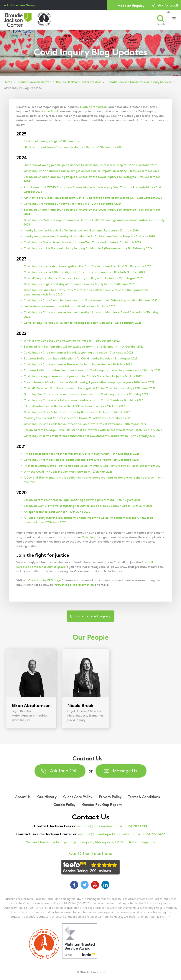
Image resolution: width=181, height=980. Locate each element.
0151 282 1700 (136, 826)
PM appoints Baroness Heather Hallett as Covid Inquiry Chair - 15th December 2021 (81, 454)
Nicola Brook (50, 111)
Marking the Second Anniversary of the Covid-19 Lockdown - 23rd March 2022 (77, 418)
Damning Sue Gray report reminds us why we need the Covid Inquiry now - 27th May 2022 (86, 394)
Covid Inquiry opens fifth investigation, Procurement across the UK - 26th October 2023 (84, 272)
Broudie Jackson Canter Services (79, 82)
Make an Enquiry (131, 5)
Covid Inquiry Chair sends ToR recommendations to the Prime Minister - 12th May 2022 (83, 400)
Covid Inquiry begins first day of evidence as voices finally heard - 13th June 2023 (80, 284)
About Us (23, 797)
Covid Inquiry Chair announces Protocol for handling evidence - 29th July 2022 (78, 364)
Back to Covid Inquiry (93, 616)
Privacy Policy (110, 797)
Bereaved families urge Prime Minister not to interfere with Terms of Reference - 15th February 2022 (93, 430)
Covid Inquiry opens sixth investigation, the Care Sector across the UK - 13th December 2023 (88, 266)
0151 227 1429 (154, 834)
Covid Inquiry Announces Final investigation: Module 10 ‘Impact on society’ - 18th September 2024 (91, 171)
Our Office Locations (91, 853)
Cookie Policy (64, 805)
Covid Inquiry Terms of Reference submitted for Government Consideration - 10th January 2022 (90, 436)
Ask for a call (168, 5)
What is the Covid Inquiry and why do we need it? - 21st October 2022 (72, 341)
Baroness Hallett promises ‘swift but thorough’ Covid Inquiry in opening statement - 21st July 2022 (92, 370)
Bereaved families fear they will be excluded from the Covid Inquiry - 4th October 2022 (84, 347)
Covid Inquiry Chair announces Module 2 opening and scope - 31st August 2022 (78, 352)
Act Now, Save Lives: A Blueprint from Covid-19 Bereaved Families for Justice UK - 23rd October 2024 (93, 198)
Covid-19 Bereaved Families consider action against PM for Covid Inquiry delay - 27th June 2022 (90, 388)
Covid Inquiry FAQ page (45, 580)
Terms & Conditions (144, 797)
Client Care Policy (78, 797)
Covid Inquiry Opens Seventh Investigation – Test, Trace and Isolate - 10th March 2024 (82, 242)
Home (8, 82)
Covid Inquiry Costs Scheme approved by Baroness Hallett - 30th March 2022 (77, 412)
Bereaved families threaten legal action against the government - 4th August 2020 (82, 500)
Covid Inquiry (91, 537)
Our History (47, 797)
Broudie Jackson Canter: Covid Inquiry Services (139, 82)
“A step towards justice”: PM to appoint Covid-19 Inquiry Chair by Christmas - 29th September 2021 (93, 466)
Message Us (125, 771)
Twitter (85, 885)
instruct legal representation (74, 585)
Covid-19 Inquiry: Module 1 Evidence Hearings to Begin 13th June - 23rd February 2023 (83, 323)
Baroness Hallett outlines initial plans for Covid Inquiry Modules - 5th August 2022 (80, 358)
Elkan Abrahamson (93, 107)
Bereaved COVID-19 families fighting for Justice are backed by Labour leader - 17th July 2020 (88, 506)
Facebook (74, 885)
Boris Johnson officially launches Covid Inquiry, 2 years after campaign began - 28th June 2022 (89, 382)
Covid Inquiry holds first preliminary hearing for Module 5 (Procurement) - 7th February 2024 (88, 248)
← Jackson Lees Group (19, 5)
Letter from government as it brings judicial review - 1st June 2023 (70, 306)
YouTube (95, 885)
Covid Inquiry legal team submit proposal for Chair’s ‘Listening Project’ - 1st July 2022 (83, 376)
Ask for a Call (64, 771)
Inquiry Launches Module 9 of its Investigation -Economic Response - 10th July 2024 (81, 230)
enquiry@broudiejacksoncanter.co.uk (109, 834)
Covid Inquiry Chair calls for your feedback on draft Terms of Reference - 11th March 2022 (85, 424)
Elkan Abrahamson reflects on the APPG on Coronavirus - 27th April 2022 (74, 406)
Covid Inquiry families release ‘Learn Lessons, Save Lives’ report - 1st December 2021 (81, 460)
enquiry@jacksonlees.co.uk (100, 826)
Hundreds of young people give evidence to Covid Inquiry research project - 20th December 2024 (91, 165)
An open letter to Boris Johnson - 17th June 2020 (57, 512)
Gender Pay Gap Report (102, 805)
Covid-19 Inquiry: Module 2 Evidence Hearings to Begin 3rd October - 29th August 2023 (84, 278)
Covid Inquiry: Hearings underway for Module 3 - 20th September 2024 (73, 204)
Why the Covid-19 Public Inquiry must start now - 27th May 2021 (68, 472)
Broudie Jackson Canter (34, 82)
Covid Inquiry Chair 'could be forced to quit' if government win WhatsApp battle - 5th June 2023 (91, 300)
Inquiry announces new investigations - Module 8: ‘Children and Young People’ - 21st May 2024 (89, 236)
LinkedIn (105, 885)
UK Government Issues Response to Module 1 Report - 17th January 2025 (73, 147)
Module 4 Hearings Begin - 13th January (51, 141)
